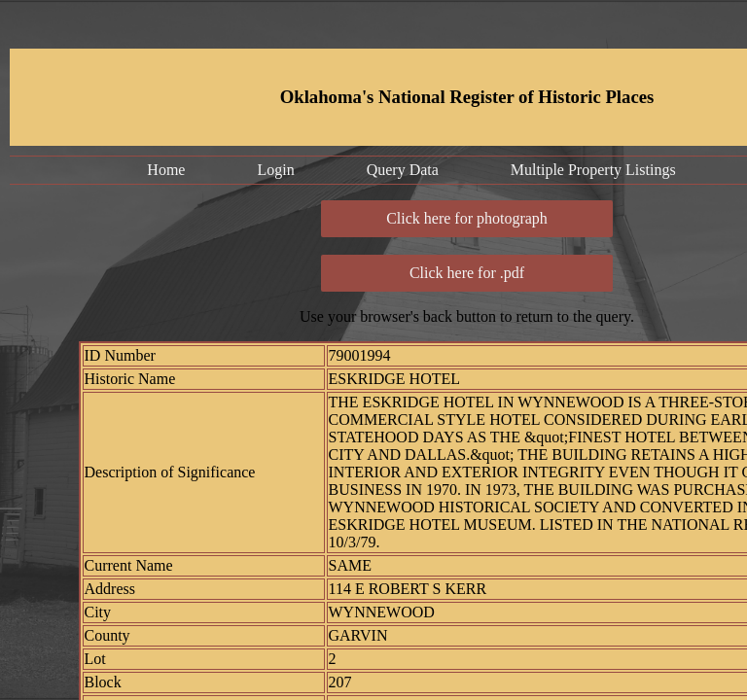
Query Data (403, 170)
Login (275, 170)
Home (166, 170)
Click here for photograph (467, 218)
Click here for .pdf (467, 273)
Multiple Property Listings (593, 170)
